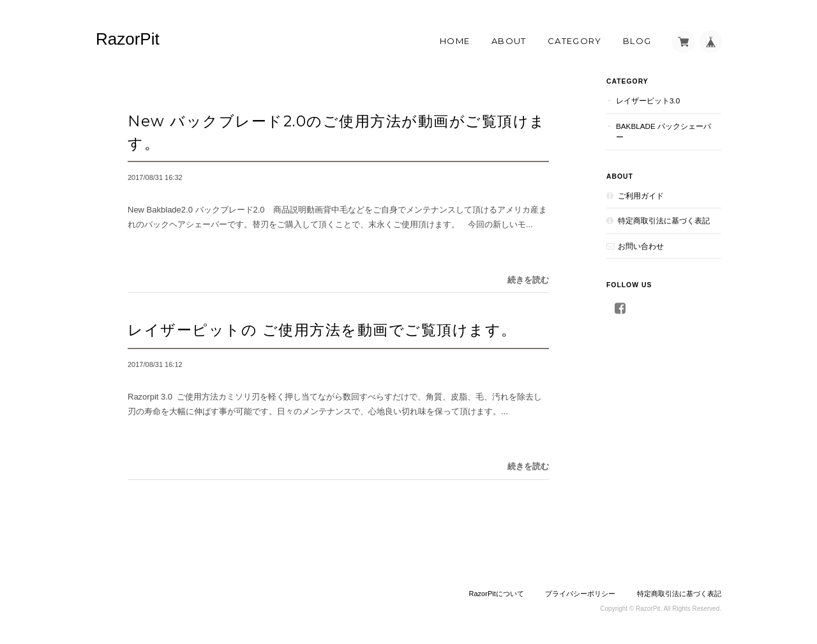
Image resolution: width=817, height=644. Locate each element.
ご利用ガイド (641, 196)
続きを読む (528, 280)
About (509, 41)
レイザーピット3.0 (652, 101)
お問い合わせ (641, 246)
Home (455, 41)
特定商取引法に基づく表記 (664, 221)
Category (574, 41)
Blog (637, 41)
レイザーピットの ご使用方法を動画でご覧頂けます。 (322, 330)
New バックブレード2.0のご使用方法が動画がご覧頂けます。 (337, 132)
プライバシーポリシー (580, 594)
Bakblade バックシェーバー (663, 132)
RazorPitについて (497, 594)
